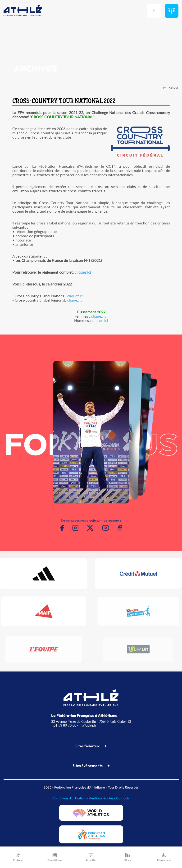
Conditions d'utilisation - (70, 798)
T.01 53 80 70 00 (64, 725)
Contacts (123, 798)
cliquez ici (83, 272)
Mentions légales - (102, 798)
